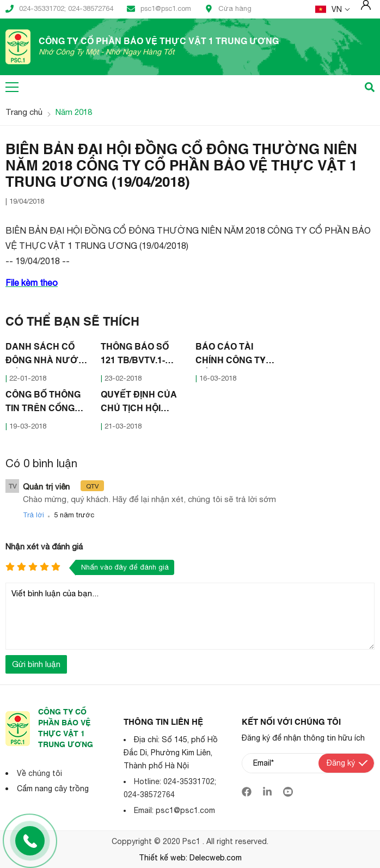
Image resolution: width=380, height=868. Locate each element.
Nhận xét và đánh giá (44, 546)
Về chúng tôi (39, 773)
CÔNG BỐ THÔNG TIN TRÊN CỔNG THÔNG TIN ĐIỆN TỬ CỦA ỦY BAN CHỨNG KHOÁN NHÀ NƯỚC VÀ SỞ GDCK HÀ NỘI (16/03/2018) (47, 404)
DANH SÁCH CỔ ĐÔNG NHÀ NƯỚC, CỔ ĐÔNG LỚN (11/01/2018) (46, 356)
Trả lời (33, 515)
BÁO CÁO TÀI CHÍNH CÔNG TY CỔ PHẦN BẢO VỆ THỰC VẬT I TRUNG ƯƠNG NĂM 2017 (234, 356)
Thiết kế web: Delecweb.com (190, 858)
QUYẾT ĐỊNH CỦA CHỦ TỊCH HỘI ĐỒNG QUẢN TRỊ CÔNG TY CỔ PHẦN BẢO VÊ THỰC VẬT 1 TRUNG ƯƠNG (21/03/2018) (142, 404)
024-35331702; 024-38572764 (59, 9)
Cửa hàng (228, 9)
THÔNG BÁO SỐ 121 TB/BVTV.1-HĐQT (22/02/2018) (139, 356)
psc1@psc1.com (159, 9)
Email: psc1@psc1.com (174, 810)
